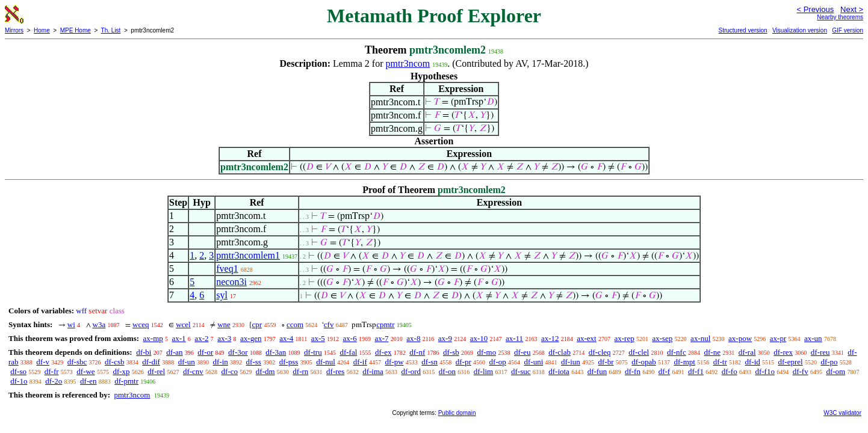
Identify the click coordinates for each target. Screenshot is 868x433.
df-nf (417, 352)
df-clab (560, 352)
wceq (141, 324)
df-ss (254, 362)
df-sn (429, 362)
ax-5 (318, 338)
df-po (829, 362)
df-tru (313, 352)
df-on (447, 371)
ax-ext (586, 338)
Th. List (111, 30)
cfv (329, 324)
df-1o (19, 381)
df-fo (730, 371)
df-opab (643, 362)
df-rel (156, 371)
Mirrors (14, 30)
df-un (187, 362)
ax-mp (153, 338)
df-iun (571, 362)
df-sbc (77, 362)
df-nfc (677, 352)
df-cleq (600, 352)
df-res (335, 371)
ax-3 (224, 338)
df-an (174, 352)
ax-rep (624, 338)
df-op (498, 362)
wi (71, 324)
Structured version (742, 30)
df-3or (238, 352)
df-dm (265, 371)
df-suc (521, 371)
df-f (665, 371)
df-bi (144, 352)
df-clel (639, 352)
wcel (183, 324)
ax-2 (201, 338)
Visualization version (800, 30)
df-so (18, 371)
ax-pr (778, 338)
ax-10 (479, 338)
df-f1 (696, 371)
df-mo (486, 352)
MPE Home (76, 30)
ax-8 (413, 338)
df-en (88, 381)
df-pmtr (126, 381)
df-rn (300, 371)
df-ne (712, 352)
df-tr (720, 362)
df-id (752, 362)
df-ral (747, 352)
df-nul (326, 362)
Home (42, 30)
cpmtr (385, 324)
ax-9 (445, 338)
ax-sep (662, 338)
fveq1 (227, 269)
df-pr (463, 362)
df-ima (373, 371)
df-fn (633, 371)
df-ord (411, 371)
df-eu (522, 352)
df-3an (276, 352)
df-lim (484, 371)
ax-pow (740, 338)
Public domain (457, 413)
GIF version (848, 30)
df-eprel (791, 362)
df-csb (115, 362)
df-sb (451, 352)
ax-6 (350, 338)
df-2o (54, 381)
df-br (606, 362)
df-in (221, 362)
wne (224, 324)
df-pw (395, 362)
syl (222, 295)
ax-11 (514, 338)
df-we (85, 371)
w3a (99, 324)
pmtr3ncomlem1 (248, 255)
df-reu (820, 352)
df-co (230, 371)
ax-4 (286, 338)
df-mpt (684, 362)
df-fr (52, 371)
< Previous (815, 9)
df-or (205, 352)
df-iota (559, 371)
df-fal (348, 352)
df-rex (783, 352)
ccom (295, 324)
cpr (257, 324)
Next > (852, 9)
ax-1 (179, 338)
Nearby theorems (840, 17)
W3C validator (842, 413)
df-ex (383, 352)
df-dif (151, 362)
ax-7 (381, 338)
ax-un (813, 338)
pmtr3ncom (408, 63)
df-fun (597, 371)
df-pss (289, 362)
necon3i (231, 282)
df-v (43, 362)
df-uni (533, 362)
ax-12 (550, 338)
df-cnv (193, 371)
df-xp (121, 371)
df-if (360, 362)
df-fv (801, 371)
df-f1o (765, 371)
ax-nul (700, 338)
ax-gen (251, 338)
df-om (835, 371)
